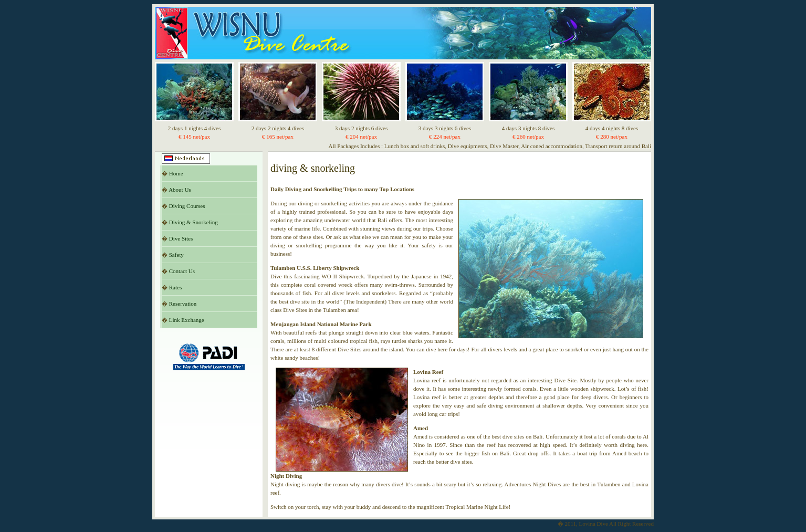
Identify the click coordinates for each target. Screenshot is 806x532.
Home (176, 173)
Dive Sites (181, 238)
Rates (175, 287)
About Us (180, 190)
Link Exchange (187, 320)
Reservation (183, 304)
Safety (176, 255)
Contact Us (182, 271)
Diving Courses (187, 206)
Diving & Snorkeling (193, 222)
